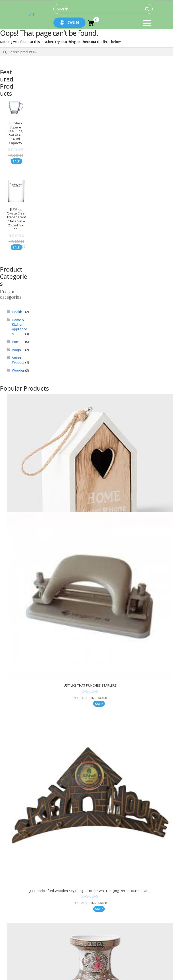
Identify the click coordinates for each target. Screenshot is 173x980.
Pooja (16, 350)
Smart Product (18, 360)
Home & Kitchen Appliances (20, 327)
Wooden (19, 370)
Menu (147, 24)
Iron (15, 342)
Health (17, 312)
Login (69, 22)
